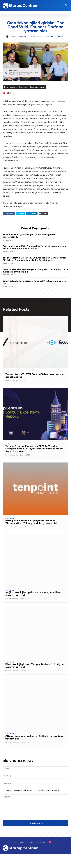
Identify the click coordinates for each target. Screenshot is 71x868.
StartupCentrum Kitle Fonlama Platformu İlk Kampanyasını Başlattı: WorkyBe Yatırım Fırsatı (34, 247)
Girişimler (10, 518)
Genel (8, 372)
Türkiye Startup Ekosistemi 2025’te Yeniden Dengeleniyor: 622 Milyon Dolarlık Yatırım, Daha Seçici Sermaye (34, 259)
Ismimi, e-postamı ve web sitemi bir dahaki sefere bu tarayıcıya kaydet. (34, 790)
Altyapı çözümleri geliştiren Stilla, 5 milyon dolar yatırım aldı (35, 737)
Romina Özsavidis (19, 37)
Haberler (49, 37)
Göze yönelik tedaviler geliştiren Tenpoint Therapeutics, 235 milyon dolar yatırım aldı (35, 270)
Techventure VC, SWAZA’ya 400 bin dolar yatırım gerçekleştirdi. (29, 236)
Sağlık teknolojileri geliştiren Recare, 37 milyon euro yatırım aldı (34, 282)
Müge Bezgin (10, 380)
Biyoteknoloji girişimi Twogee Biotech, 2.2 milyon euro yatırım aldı (34, 666)
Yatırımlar (59, 37)
